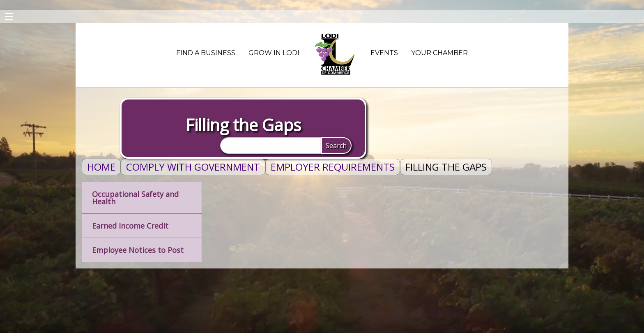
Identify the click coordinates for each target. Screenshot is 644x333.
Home (101, 167)
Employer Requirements (333, 167)
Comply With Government (193, 167)
